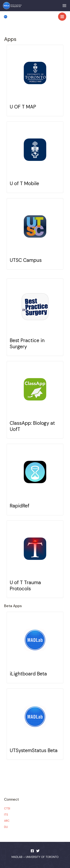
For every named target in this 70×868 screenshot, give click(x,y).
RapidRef (20, 506)
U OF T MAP (23, 107)
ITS (6, 815)
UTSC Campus (26, 260)
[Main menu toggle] (62, 17)
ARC (7, 821)
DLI (6, 827)
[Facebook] (32, 851)
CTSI (7, 809)
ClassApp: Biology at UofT (32, 426)
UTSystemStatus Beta (34, 750)
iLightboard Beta (28, 674)
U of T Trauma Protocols (25, 586)
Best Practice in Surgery (27, 343)
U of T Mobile (24, 183)
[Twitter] (38, 851)
